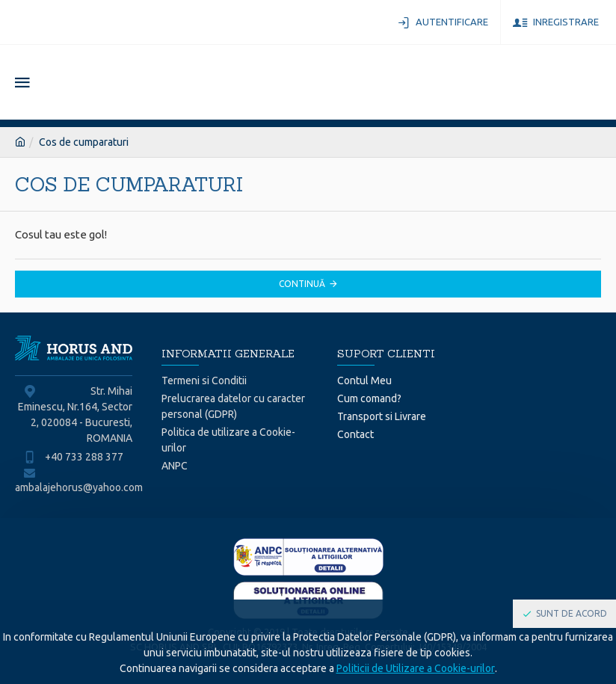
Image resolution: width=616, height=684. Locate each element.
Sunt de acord (572, 613)
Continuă (302, 284)
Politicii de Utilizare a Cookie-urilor (416, 668)
